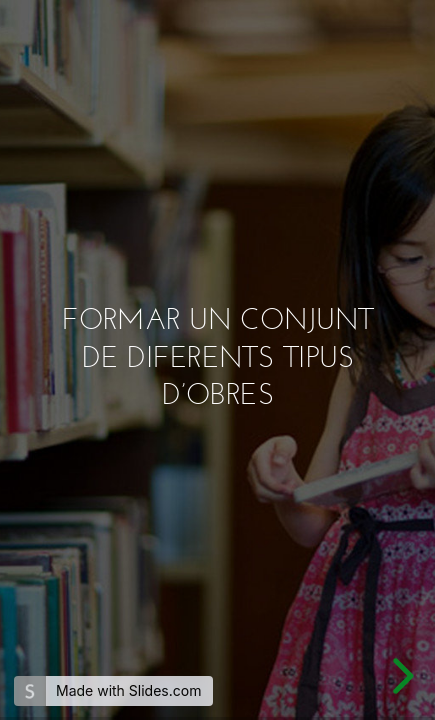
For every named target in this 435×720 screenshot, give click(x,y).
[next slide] (400, 676)
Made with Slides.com (128, 690)
